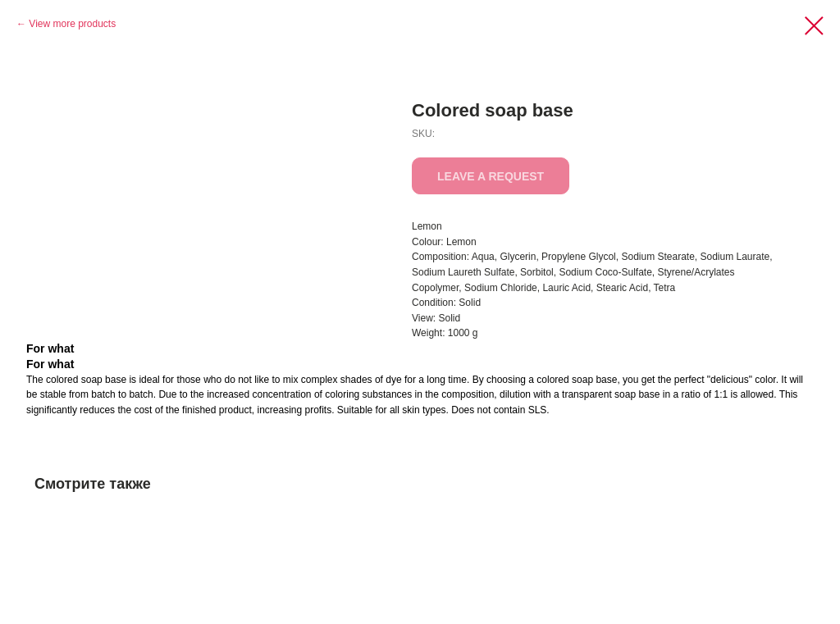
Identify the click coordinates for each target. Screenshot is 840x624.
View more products (72, 24)
